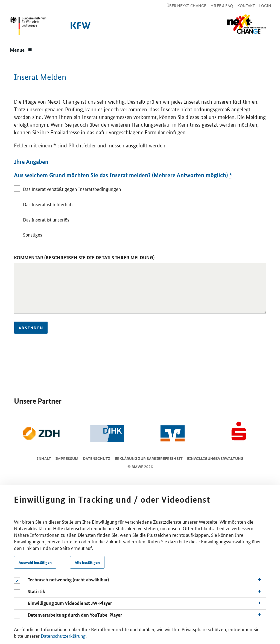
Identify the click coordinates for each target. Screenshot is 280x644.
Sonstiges (33, 234)
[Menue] (21, 49)
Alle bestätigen (87, 562)
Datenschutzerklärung (63, 636)
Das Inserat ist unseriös (46, 219)
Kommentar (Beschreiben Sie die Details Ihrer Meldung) (84, 257)
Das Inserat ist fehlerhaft (48, 204)
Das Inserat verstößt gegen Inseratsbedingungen (72, 189)
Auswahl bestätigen (35, 562)
